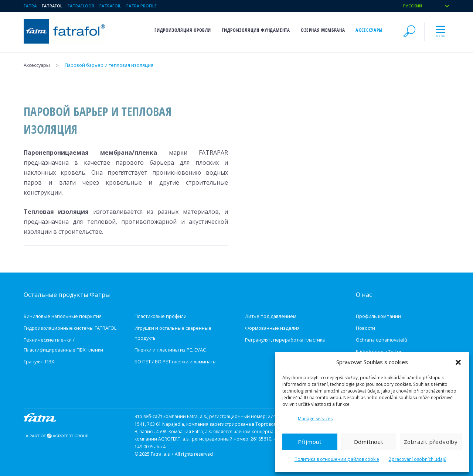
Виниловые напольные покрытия (63, 316)
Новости (365, 328)
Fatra (30, 6)
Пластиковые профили (161, 316)
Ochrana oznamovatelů (382, 340)
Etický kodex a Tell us (379, 352)
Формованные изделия (272, 328)
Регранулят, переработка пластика (285, 340)
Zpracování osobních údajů (418, 459)
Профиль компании (378, 316)
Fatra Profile (142, 6)
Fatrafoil (110, 6)
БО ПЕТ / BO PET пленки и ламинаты (176, 362)
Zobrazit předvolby (431, 442)
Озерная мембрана (323, 30)
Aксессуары (369, 30)
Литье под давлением (271, 316)
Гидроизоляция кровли (183, 30)
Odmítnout (369, 442)
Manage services (315, 419)
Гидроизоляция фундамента (256, 30)
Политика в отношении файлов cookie (337, 459)
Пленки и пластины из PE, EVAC (170, 350)
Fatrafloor (81, 6)
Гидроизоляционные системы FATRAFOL (70, 328)
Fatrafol (52, 6)
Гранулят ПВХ (39, 362)
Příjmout (310, 442)
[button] (458, 362)
